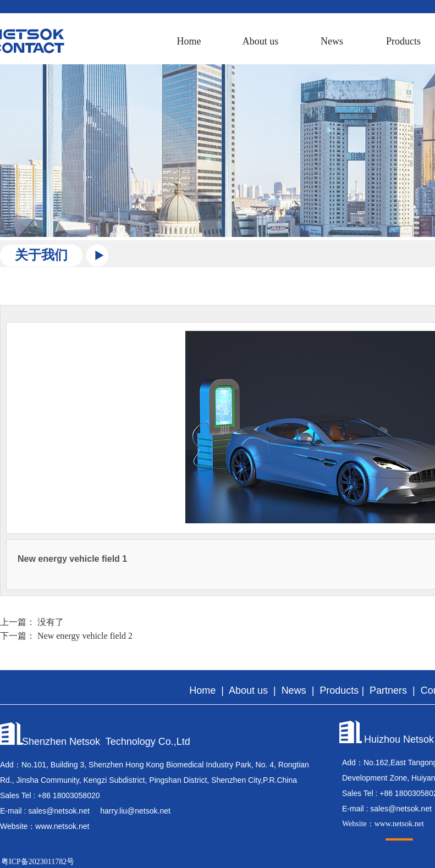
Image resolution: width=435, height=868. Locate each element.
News (332, 41)
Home (189, 41)
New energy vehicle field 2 (85, 636)
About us (261, 41)
